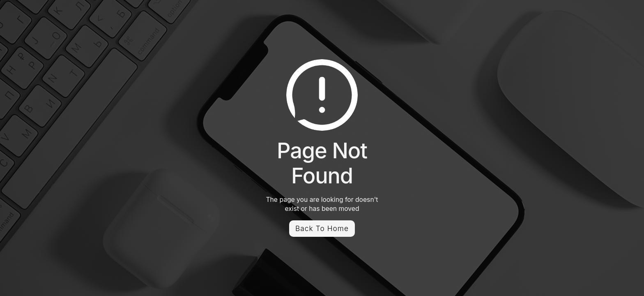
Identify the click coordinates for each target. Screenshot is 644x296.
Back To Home (322, 228)
